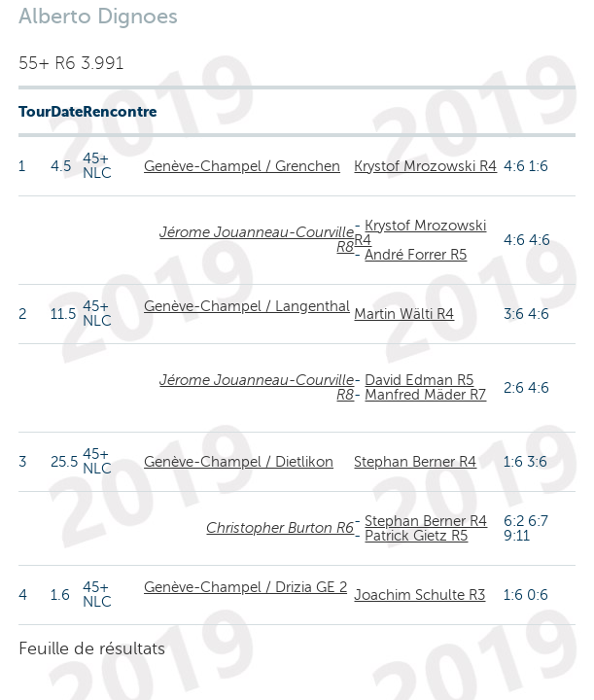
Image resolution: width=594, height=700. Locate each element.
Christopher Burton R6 (280, 528)
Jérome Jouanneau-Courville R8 (257, 240)
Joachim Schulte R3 (419, 595)
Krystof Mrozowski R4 (425, 166)
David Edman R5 (419, 380)
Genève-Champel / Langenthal (247, 306)
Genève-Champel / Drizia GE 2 (245, 587)
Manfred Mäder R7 (425, 395)
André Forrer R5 (416, 255)
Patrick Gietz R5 (416, 536)
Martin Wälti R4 (404, 314)
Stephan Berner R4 (415, 462)
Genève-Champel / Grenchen (242, 166)
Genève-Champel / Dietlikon (239, 462)
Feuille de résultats (92, 648)
